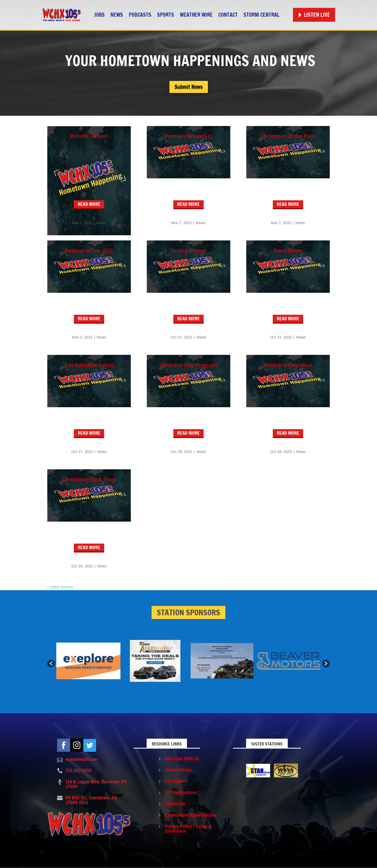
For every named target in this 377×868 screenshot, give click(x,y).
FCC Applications (181, 792)
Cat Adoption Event (89, 365)
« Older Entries (60, 587)
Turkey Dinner (188, 250)
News (117, 15)
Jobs (99, 15)
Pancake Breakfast (188, 136)
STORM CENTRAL (261, 15)
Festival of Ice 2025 (89, 250)
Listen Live (317, 15)
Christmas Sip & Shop (89, 479)
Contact (228, 15)
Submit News (189, 87)
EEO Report (176, 781)
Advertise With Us (182, 759)
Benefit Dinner (89, 136)
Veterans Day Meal (288, 365)
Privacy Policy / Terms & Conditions (188, 828)
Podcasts (140, 15)
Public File (175, 804)
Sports (166, 15)
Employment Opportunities (191, 815)
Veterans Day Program (188, 365)
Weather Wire (196, 15)
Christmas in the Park (288, 136)
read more (89, 204)
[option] (88, 661)
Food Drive (288, 250)
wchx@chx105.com (82, 759)
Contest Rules (178, 770)
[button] (51, 664)
